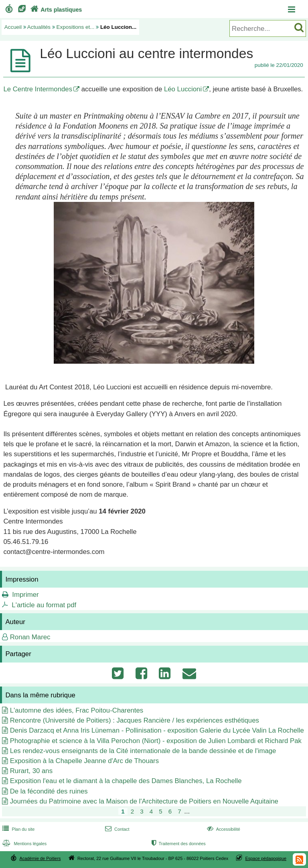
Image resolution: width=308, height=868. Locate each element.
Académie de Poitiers (40, 858)
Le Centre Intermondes (38, 89)
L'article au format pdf (44, 605)
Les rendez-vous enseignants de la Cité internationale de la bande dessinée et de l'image (143, 751)
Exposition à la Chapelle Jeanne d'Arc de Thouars (84, 761)
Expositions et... (76, 27)
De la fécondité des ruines (49, 791)
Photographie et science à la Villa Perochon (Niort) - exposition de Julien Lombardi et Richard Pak (156, 741)
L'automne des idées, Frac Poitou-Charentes (77, 710)
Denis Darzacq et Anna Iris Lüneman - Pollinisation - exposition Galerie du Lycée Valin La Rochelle (157, 730)
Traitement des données (178, 844)
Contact (117, 829)
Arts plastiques (55, 10)
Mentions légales (24, 844)
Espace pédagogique (266, 858)
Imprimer (25, 595)
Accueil (13, 27)
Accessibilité (223, 829)
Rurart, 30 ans (31, 771)
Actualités (39, 27)
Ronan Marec (30, 637)
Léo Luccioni (183, 89)
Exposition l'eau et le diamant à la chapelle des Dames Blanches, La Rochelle (126, 781)
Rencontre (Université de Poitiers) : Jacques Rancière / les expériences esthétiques (135, 720)
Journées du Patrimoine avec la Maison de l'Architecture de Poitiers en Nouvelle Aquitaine (144, 801)
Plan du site (18, 829)
